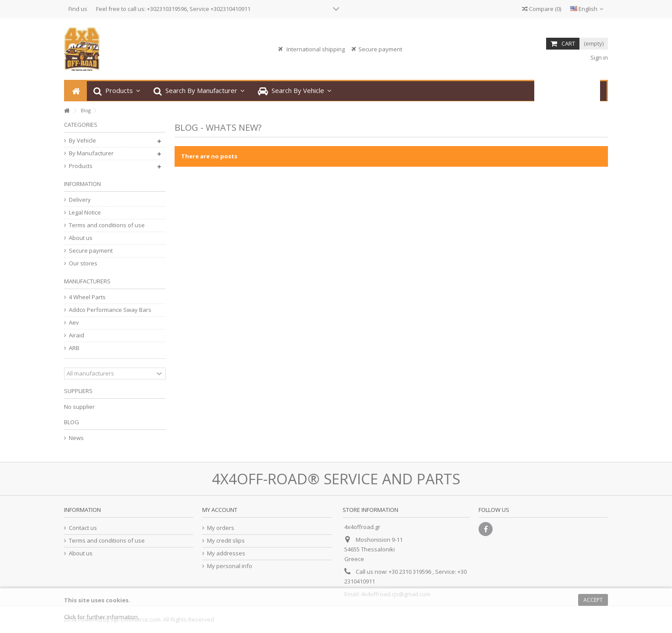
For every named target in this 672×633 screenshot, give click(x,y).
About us (81, 238)
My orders (221, 528)
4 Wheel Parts (87, 297)
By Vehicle (82, 141)
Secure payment (91, 251)
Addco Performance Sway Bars (110, 310)
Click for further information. (102, 617)
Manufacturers (87, 281)
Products (81, 166)
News (76, 438)
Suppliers (78, 391)
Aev (74, 323)
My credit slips (226, 541)
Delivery (80, 200)
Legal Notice (85, 213)
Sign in (599, 57)
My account (220, 510)
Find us (78, 9)
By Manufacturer (91, 153)
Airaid (77, 335)
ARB (74, 348)
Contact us (83, 528)
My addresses (226, 553)
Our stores (83, 263)
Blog (71, 422)
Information (82, 184)
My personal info (230, 566)
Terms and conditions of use (107, 225)
